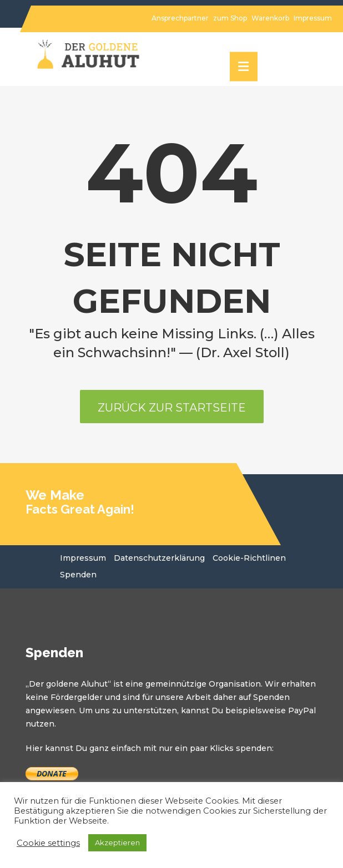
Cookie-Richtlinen (249, 558)
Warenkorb (270, 18)
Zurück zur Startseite (172, 408)
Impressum (313, 18)
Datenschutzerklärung (159, 558)
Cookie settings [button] (48, 843)
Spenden (78, 575)
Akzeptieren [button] (117, 842)
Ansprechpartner (180, 18)
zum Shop (230, 18)
